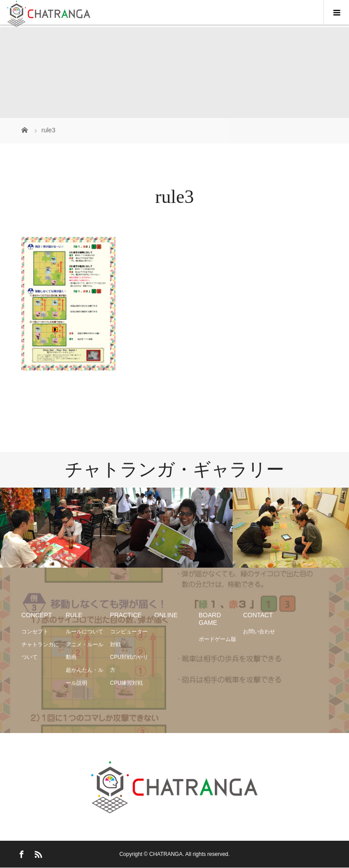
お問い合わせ (259, 632)
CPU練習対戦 (126, 683)
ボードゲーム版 (217, 639)
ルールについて (85, 632)
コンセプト (35, 632)
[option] (58, 528)
